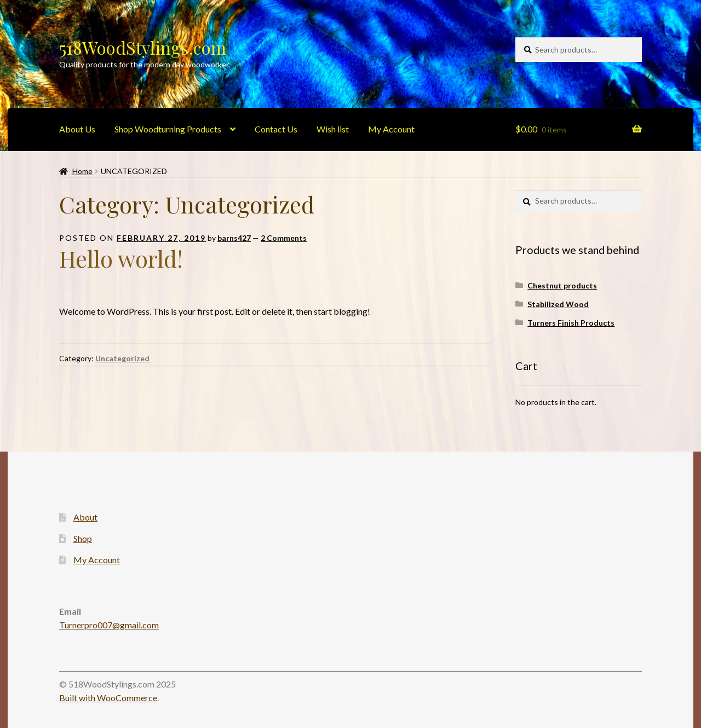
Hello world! (121, 258)
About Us (77, 129)
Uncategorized (122, 358)
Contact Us (276, 129)
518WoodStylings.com (143, 47)
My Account (391, 129)
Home (82, 171)
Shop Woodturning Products (168, 129)
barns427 (234, 238)
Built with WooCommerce (108, 698)
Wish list (333, 129)
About (85, 517)
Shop (83, 538)
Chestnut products (562, 285)
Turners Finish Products (571, 323)
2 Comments (284, 238)
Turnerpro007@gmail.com (109, 625)
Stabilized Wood (558, 304)
